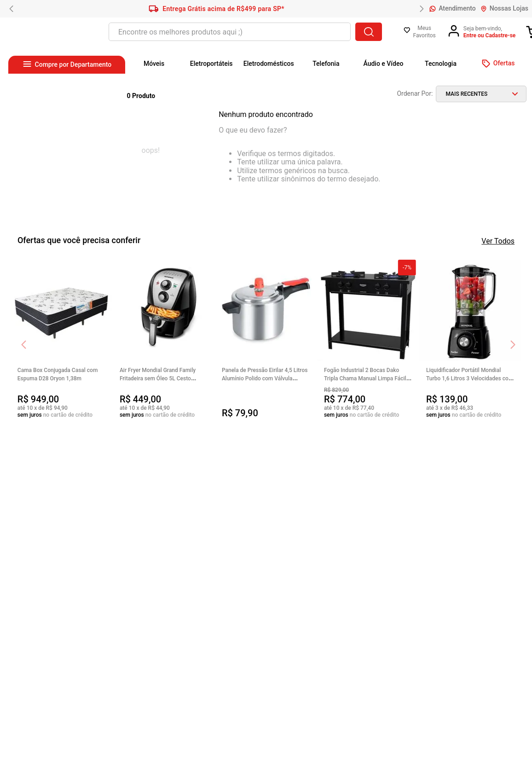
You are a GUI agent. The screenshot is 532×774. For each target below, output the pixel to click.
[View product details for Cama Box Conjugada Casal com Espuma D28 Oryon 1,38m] (62, 340)
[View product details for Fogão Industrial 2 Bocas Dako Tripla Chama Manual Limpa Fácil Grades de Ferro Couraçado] (368, 340)
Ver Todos (498, 241)
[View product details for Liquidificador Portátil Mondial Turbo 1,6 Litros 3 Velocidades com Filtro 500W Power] (470, 340)
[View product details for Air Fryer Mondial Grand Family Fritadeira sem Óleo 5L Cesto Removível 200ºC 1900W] (164, 340)
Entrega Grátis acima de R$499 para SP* (217, 9)
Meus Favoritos (424, 32)
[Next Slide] (422, 9)
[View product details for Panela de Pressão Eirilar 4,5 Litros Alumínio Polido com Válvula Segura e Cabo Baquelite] (266, 340)
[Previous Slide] (12, 9)
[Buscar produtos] (369, 32)
